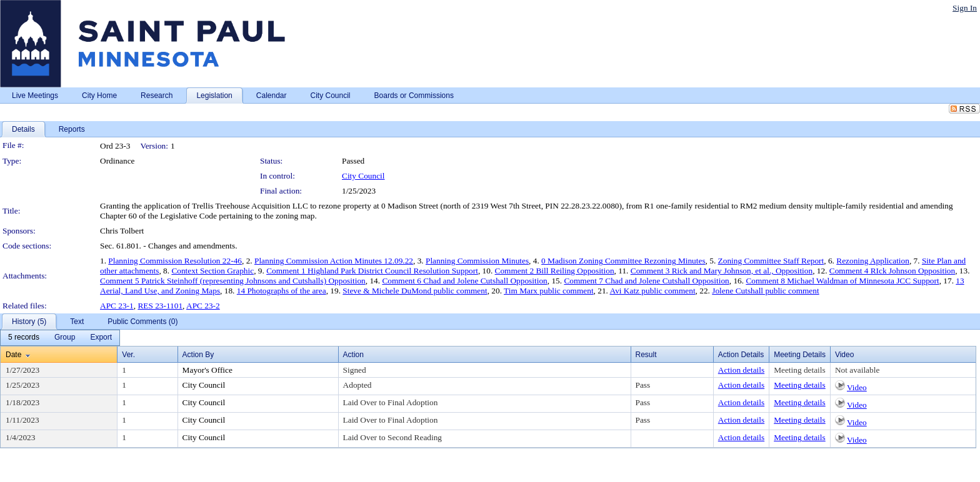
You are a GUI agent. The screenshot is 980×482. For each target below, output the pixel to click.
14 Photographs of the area (282, 291)
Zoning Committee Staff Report (771, 261)
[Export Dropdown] (101, 338)
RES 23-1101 (160, 306)
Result (646, 355)
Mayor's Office (207, 370)
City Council (363, 176)
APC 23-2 (203, 306)
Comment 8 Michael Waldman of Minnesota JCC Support (842, 281)
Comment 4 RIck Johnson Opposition (892, 271)
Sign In (965, 8)
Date (13, 355)
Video (857, 387)
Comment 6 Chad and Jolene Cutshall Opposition (464, 281)
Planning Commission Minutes (477, 261)
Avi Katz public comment (653, 291)
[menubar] (60, 338)
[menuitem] (24, 338)
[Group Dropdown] (65, 338)
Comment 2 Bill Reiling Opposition (555, 271)
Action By (198, 355)
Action (353, 355)
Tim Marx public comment (549, 291)
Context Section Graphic (212, 271)
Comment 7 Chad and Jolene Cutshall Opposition (646, 281)
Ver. (128, 355)
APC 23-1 (117, 306)
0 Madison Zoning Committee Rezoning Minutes (623, 261)
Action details (741, 370)
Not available (857, 370)
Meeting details (800, 370)
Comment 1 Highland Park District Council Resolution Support (372, 271)
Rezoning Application (873, 261)
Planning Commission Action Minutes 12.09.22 (334, 261)
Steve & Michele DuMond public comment (415, 291)
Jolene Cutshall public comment (765, 291)
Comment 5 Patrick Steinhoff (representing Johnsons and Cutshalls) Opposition (233, 281)
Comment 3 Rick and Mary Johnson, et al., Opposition (722, 271)
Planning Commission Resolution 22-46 (175, 261)
